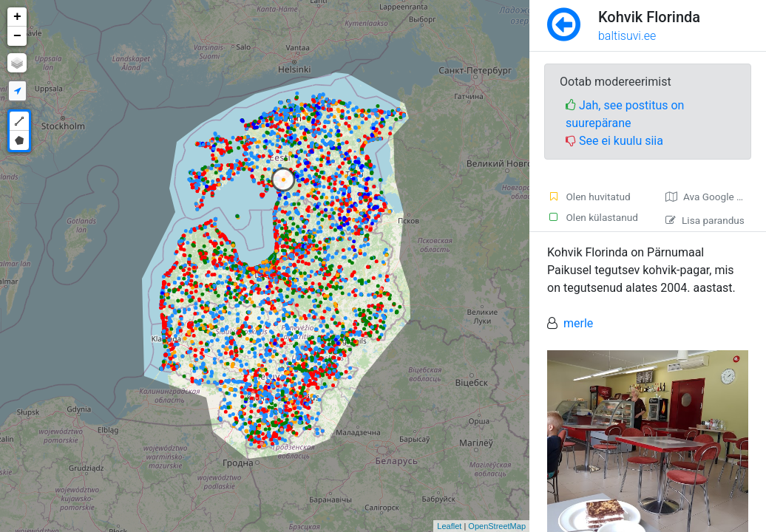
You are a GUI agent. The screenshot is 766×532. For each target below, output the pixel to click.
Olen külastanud (593, 217)
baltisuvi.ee (627, 36)
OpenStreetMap (497, 526)
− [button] (17, 36)
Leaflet (449, 526)
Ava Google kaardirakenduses (716, 197)
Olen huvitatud (589, 197)
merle (578, 323)
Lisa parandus (705, 220)
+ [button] (17, 17)
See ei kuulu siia (614, 141)
